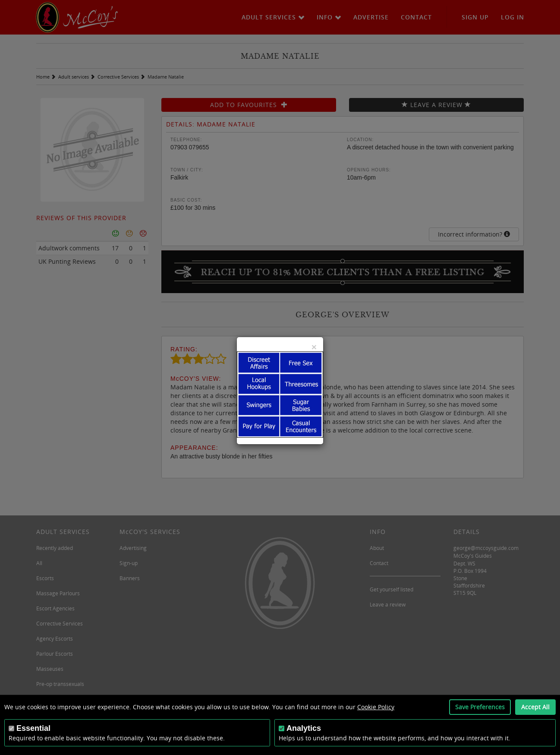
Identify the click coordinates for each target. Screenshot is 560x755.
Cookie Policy (376, 707)
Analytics (304, 728)
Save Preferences (480, 707)
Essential (33, 728)
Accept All (535, 707)
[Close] (314, 347)
